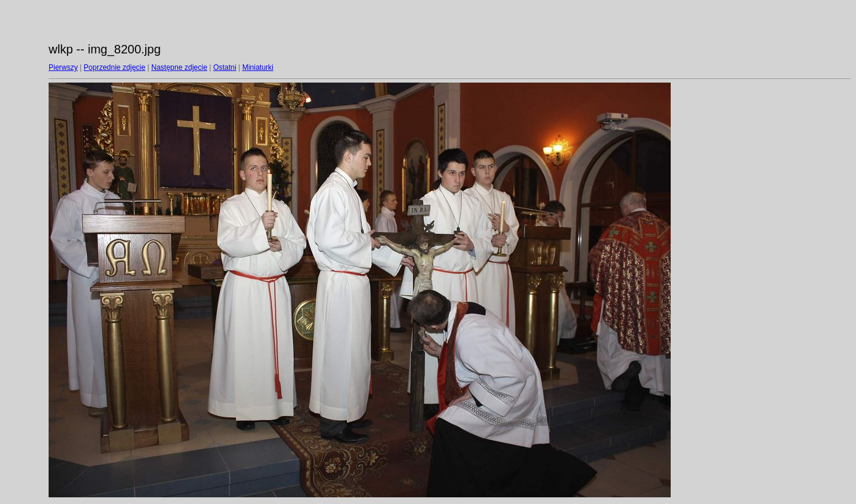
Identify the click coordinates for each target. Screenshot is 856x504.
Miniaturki (258, 67)
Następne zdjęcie (179, 67)
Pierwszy (63, 67)
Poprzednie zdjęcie (115, 67)
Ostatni (225, 67)
